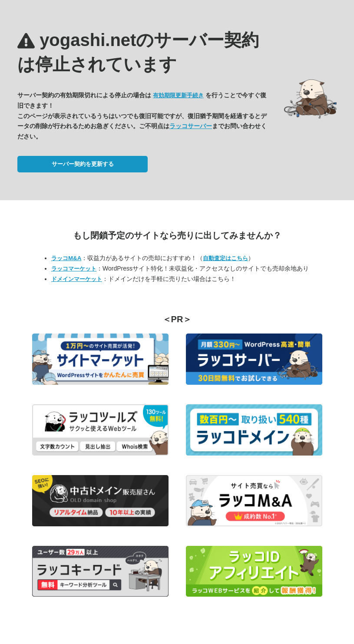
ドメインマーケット (77, 279)
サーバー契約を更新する (83, 164)
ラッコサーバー (191, 126)
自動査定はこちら (225, 258)
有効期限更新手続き (178, 95)
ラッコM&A (66, 258)
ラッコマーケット (74, 269)
